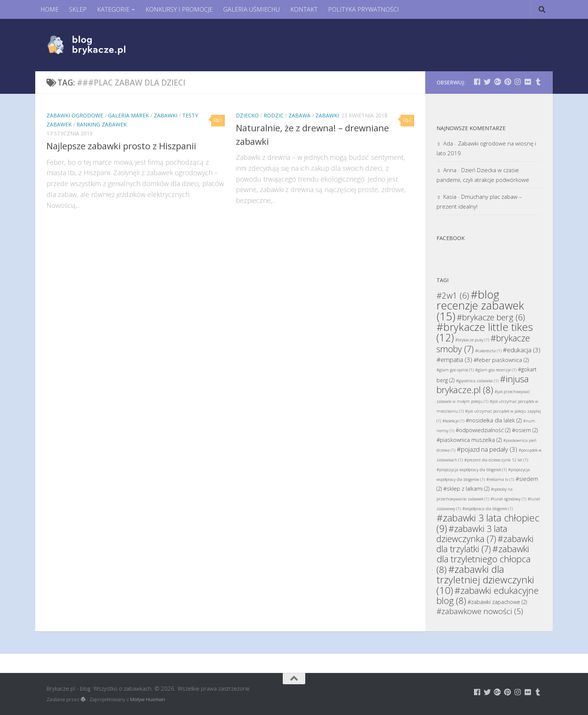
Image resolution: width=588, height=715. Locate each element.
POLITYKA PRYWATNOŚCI (364, 9)
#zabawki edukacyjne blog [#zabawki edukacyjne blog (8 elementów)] (487, 595)
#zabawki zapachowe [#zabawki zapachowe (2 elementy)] (497, 602)
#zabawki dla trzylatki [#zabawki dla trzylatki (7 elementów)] (485, 544)
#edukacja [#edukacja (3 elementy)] (522, 350)
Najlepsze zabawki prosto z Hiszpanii (121, 146)
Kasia (450, 197)
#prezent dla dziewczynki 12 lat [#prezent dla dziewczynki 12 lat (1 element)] (496, 460)
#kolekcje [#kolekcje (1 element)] (453, 421)
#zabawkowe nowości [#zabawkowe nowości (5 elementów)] (480, 611)
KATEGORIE (113, 9)
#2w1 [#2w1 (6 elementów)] (453, 295)
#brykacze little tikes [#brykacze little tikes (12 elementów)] (485, 332)
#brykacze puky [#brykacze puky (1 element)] (472, 340)
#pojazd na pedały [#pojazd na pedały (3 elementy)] (487, 449)
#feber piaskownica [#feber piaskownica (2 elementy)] (501, 360)
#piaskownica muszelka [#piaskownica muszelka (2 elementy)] (469, 440)
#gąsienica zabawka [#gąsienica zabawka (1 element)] (477, 381)
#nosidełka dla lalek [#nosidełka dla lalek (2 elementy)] (494, 420)
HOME (49, 9)
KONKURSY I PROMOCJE (179, 9)
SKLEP (78, 9)
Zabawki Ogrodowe (75, 115)
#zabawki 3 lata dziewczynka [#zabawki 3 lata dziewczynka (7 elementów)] (472, 534)
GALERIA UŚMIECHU (251, 9)
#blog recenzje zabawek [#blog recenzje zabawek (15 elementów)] (480, 305)
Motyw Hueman (148, 699)
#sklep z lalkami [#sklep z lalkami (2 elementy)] (466, 489)
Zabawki (166, 115)
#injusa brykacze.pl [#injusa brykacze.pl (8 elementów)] (483, 384)
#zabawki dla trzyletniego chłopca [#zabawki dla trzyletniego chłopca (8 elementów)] (484, 559)
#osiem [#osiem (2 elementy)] (525, 430)
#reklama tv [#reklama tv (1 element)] (500, 479)
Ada (448, 143)
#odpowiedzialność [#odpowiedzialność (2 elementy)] (483, 430)
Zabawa (299, 115)
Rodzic (274, 115)
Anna (450, 170)
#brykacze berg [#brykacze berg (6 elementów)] (491, 317)
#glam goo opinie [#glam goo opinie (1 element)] (455, 370)
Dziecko (247, 115)
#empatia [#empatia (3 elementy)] (454, 360)
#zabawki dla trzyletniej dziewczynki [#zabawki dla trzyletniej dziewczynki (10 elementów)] (485, 580)
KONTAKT (304, 9)
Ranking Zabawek (102, 124)
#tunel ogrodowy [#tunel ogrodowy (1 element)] (508, 499)
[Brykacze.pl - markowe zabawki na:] (477, 82)
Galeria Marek (128, 115)
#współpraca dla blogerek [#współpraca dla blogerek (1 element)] (487, 509)
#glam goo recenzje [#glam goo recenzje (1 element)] (496, 370)
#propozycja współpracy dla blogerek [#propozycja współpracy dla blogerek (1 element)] (472, 470)
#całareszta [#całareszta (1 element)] (488, 351)
